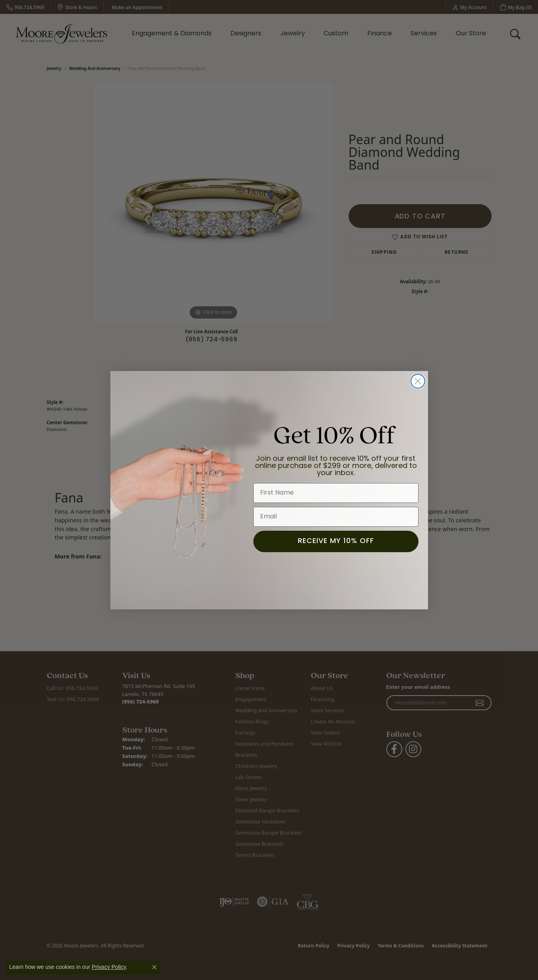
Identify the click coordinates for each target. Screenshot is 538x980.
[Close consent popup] (154, 967)
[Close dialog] (418, 381)
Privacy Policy (109, 967)
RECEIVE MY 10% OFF (336, 542)
